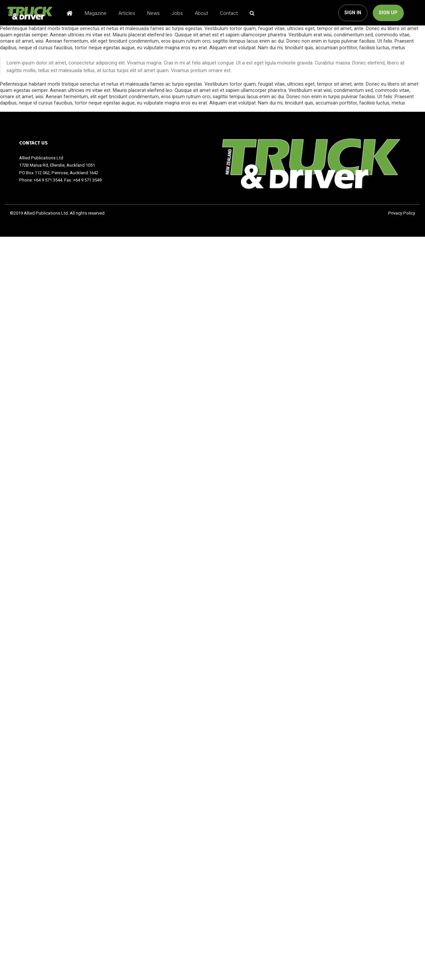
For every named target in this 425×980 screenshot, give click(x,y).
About (201, 13)
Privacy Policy (402, 213)
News (153, 13)
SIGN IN (353, 13)
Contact (229, 13)
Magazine (96, 13)
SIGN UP (388, 13)
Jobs (177, 13)
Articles (127, 13)
